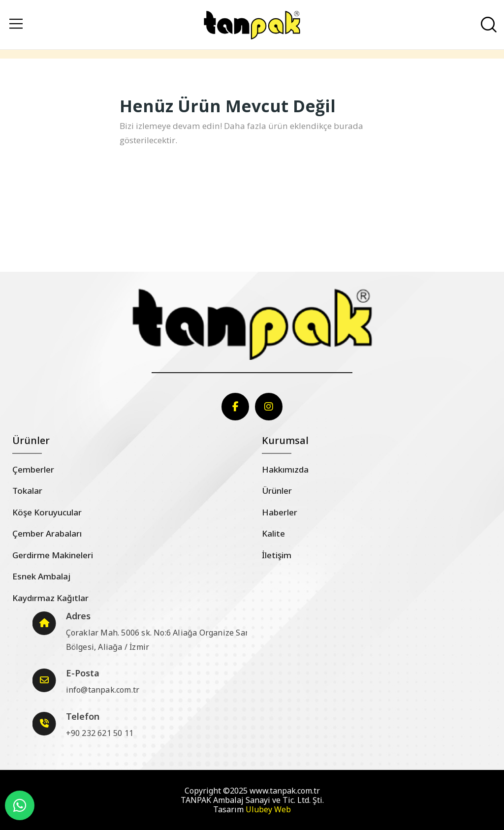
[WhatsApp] (20, 805)
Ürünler (277, 491)
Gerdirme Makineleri (53, 555)
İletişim (277, 555)
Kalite (273, 533)
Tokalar (27, 491)
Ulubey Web (268, 809)
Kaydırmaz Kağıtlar (50, 598)
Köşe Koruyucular (47, 512)
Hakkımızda (285, 469)
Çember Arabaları (47, 533)
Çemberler (33, 469)
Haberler (280, 512)
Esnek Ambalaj (41, 576)
